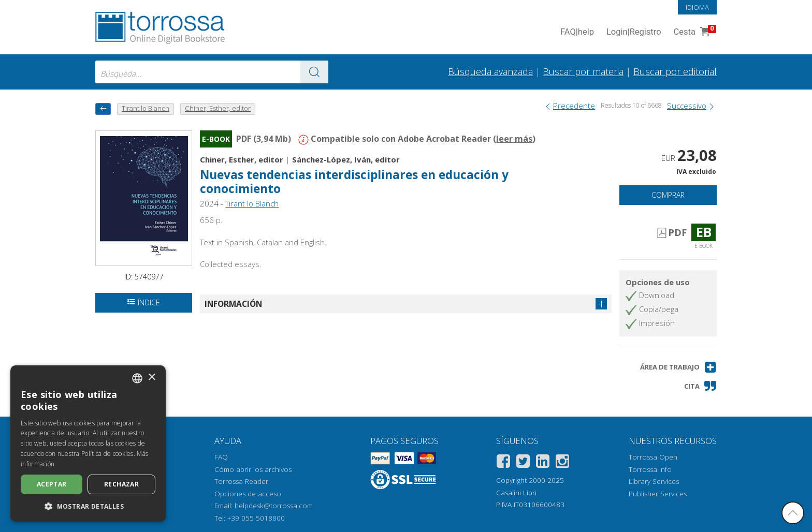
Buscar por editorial (675, 71)
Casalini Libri (516, 493)
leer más (514, 139)
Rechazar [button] (121, 484)
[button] (678, 367)
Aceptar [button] (52, 484)
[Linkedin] (543, 463)
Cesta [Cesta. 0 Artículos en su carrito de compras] (694, 32)
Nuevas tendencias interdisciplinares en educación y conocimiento (354, 182)
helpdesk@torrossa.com (274, 506)
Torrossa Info (650, 469)
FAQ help (577, 32)
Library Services (654, 481)
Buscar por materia (583, 71)
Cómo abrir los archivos (253, 469)
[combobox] (212, 72)
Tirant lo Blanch (252, 203)
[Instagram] (562, 463)
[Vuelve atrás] (103, 109)
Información (233, 304)
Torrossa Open (653, 457)
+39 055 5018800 (256, 518)
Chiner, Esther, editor (242, 159)
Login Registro (634, 32)
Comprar (668, 195)
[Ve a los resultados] (314, 72)
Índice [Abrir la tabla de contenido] (144, 302)
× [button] (151, 378)
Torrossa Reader (241, 481)
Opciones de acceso (248, 494)
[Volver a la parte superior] (793, 513)
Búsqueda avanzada (490, 71)
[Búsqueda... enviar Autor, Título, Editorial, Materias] (212, 72)
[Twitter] (523, 463)
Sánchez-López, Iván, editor (346, 159)
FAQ (221, 457)
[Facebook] (503, 463)
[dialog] (88, 444)
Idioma (697, 7)
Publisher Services (658, 494)
